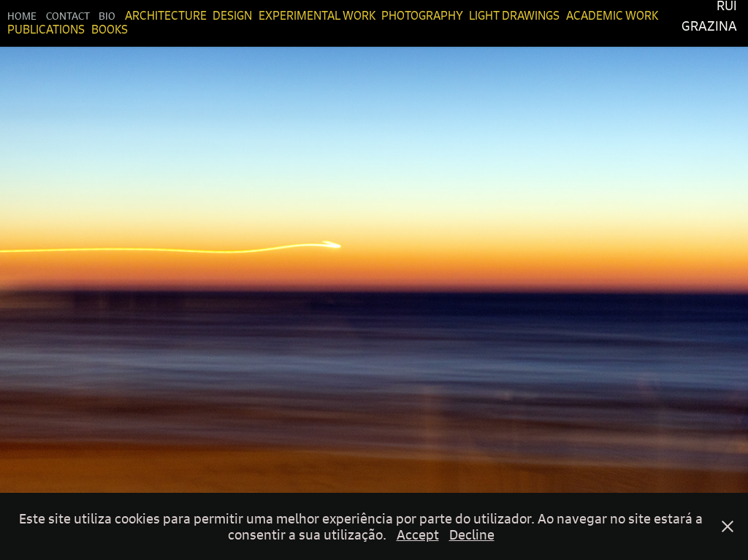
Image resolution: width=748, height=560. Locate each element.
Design (232, 15)
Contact (68, 15)
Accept (418, 534)
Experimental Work (317, 15)
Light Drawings (514, 15)
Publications (46, 29)
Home (22, 15)
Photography (422, 15)
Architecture (166, 15)
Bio (107, 15)
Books (110, 29)
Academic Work (612, 15)
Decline (472, 534)
